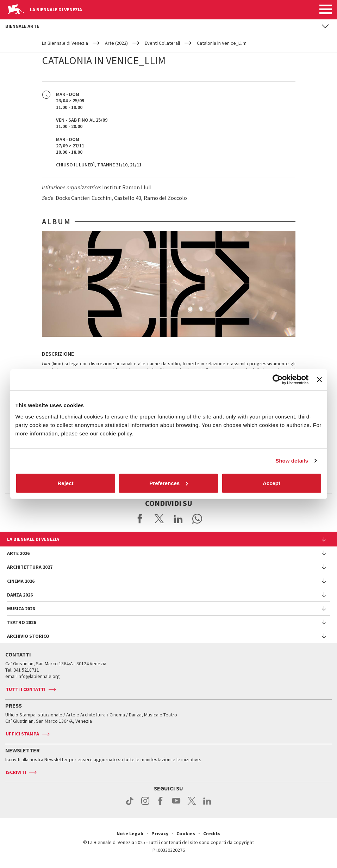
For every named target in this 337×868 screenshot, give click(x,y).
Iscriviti (16, 772)
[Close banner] (319, 380)
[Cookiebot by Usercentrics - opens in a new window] (278, 380)
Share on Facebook (140, 519)
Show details (292, 461)
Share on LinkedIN (178, 519)
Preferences (169, 483)
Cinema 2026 (21, 581)
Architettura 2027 (30, 567)
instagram (145, 805)
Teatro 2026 (21, 622)
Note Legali (130, 833)
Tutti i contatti (26, 689)
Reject (65, 483)
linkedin (207, 805)
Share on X (159, 519)
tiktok (130, 805)
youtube (176, 805)
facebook (161, 805)
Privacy (160, 833)
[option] (169, 284)
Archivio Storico (28, 636)
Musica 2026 (21, 609)
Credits (212, 833)
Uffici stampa (22, 734)
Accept (272, 483)
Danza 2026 (20, 595)
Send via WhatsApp (197, 519)
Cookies (186, 833)
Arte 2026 (18, 553)
